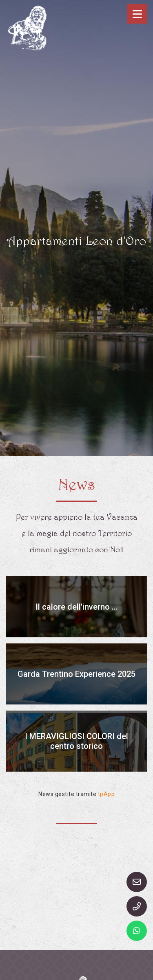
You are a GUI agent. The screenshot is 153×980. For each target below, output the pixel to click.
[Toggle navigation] (137, 14)
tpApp (106, 794)
